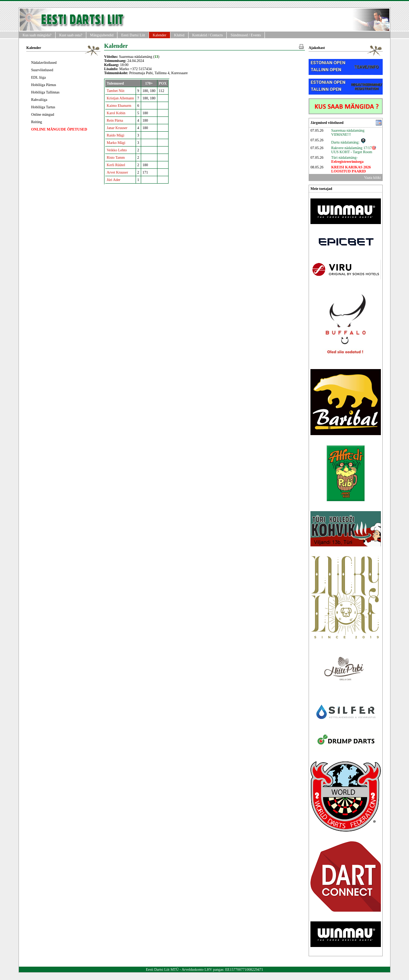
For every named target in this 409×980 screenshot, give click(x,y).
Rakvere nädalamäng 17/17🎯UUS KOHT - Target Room (354, 150)
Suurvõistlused (42, 70)
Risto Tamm (116, 157)
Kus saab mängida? (37, 35)
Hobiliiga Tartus (43, 107)
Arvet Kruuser (117, 172)
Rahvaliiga (39, 100)
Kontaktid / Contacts (208, 35)
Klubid (179, 35)
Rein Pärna (115, 120)
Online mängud (43, 114)
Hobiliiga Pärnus (44, 85)
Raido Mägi (116, 135)
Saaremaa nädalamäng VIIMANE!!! (348, 132)
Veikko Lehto (117, 150)
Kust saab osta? (71, 35)
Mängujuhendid (102, 35)
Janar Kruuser (117, 128)
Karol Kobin (116, 113)
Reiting (36, 122)
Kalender (159, 35)
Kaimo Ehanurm (119, 106)
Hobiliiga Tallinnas (45, 92)
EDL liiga (38, 77)
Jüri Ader (114, 180)
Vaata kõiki (373, 177)
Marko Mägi (116, 143)
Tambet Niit (116, 91)
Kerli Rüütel (116, 165)
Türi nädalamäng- (347, 160)
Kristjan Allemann (120, 98)
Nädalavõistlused (44, 63)
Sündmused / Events (246, 35)
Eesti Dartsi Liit (133, 35)
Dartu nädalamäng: (349, 142)
